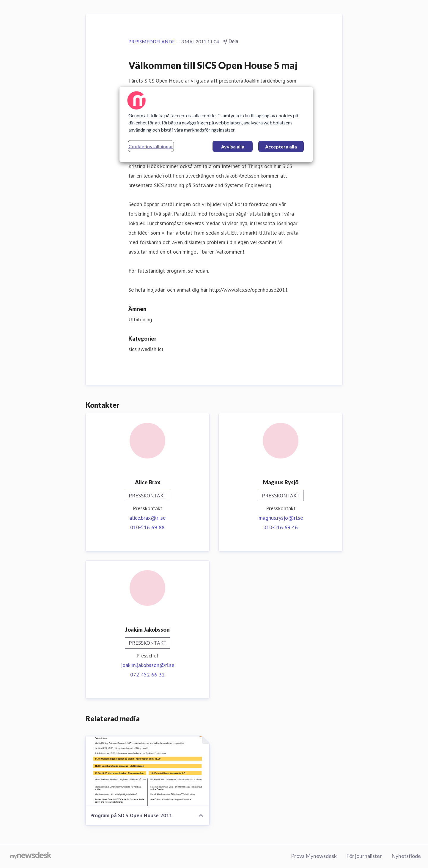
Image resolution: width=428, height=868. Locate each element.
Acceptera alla (281, 147)
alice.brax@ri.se (147, 518)
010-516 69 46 (281, 527)
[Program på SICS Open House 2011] (147, 771)
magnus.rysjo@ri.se (281, 518)
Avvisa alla (233, 147)
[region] (216, 124)
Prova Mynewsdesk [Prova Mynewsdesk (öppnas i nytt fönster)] (314, 856)
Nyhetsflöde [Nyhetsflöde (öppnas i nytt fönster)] (406, 856)
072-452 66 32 (147, 675)
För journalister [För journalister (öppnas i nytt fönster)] (364, 856)
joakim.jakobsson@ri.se (148, 665)
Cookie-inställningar (151, 146)
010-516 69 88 (147, 527)
